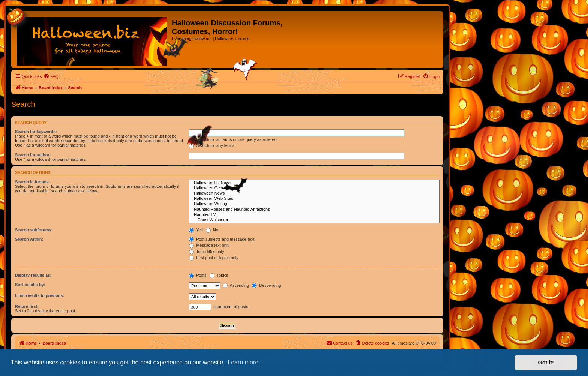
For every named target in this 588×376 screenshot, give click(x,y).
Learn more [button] (243, 362)
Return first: (27, 306)
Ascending (236, 285)
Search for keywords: (36, 132)
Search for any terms (212, 145)
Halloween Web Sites (314, 199)
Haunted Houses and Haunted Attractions (314, 210)
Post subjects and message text (222, 239)
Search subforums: (34, 230)
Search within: (29, 239)
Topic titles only (206, 252)
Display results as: (33, 275)
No (212, 230)
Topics (219, 275)
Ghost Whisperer (314, 220)
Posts (198, 275)
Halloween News (314, 193)
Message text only (209, 245)
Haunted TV (314, 215)
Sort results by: (30, 285)
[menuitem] (51, 76)
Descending (266, 285)
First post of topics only (214, 258)
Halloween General (314, 188)
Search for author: (33, 155)
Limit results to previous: (40, 295)
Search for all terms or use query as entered (233, 139)
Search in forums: (33, 182)
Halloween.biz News (314, 183)
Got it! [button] (546, 363)
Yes (196, 230)
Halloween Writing (314, 204)
